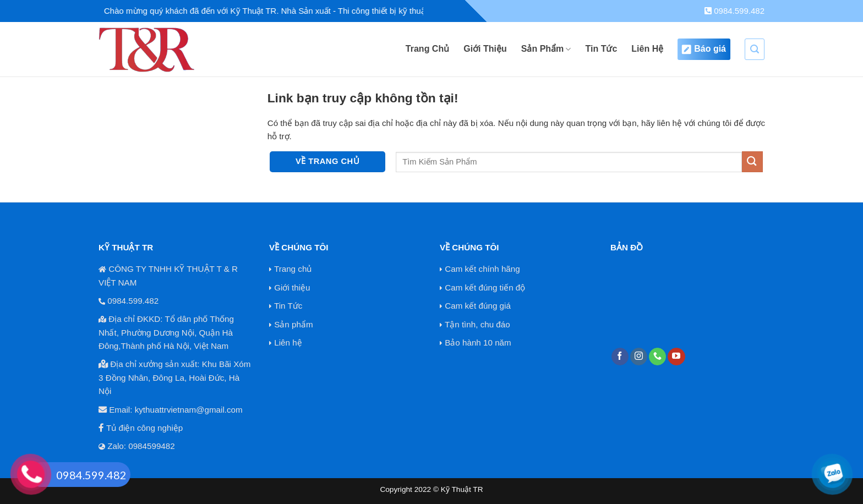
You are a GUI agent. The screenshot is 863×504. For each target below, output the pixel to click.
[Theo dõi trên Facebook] (620, 357)
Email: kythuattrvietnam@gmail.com (176, 410)
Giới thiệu (292, 287)
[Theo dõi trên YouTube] (676, 357)
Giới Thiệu (485, 49)
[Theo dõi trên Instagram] (639, 357)
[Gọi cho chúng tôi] (657, 357)
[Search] (755, 49)
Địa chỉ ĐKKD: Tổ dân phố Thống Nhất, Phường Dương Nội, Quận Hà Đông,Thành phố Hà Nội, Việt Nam (166, 332)
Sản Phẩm (546, 49)
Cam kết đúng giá (478, 306)
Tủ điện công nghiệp (144, 428)
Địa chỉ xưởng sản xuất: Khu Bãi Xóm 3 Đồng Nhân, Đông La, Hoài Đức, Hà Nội (174, 377)
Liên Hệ (647, 49)
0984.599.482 (734, 11)
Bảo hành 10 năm (478, 343)
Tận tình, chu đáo (477, 324)
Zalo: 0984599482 (141, 446)
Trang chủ (293, 269)
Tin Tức (601, 49)
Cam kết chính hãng (482, 269)
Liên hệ (288, 343)
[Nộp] (752, 161)
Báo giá (704, 49)
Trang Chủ (427, 49)
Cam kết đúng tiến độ (485, 287)
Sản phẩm (293, 324)
